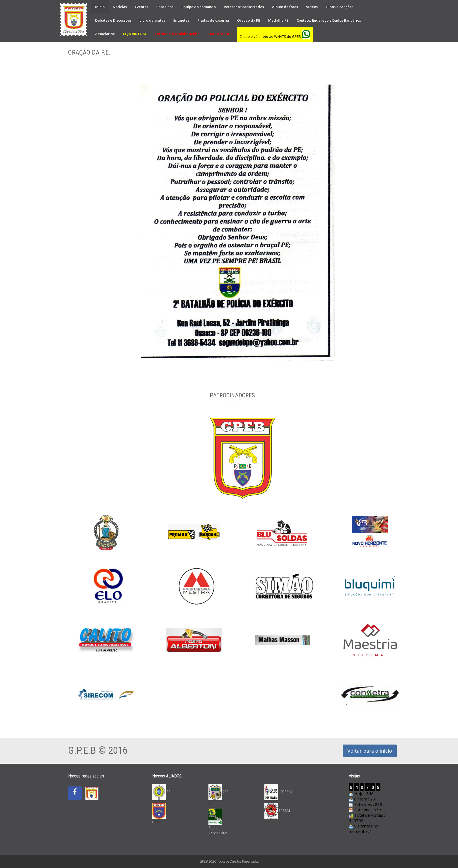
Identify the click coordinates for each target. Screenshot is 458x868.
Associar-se (105, 34)
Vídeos (312, 7)
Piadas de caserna (213, 20)
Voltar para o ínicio (370, 751)
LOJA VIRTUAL (135, 34)
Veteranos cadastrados (244, 7)
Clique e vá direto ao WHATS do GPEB (275, 36)
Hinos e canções (340, 7)
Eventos (142, 7)
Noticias (120, 7)
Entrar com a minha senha (177, 34)
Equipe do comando (199, 7)
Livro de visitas (152, 20)
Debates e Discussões (113, 20)
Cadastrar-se (219, 34)
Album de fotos (285, 7)
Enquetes (181, 20)
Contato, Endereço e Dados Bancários (329, 20)
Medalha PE (278, 20)
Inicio (100, 7)
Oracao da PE (249, 20)
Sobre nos (165, 7)
